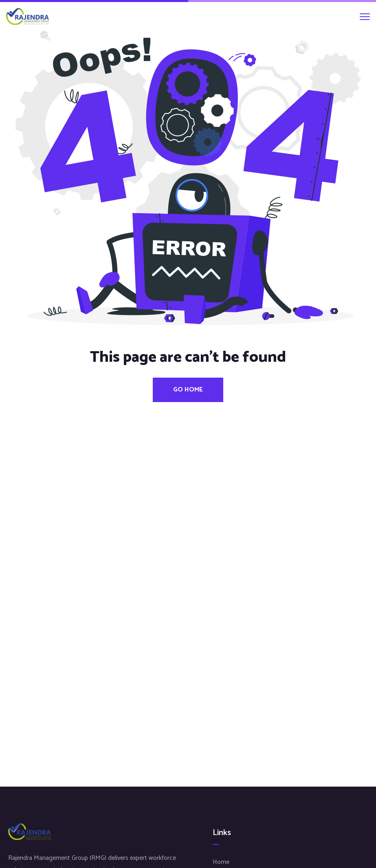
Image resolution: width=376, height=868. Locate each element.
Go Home (188, 390)
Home (221, 862)
